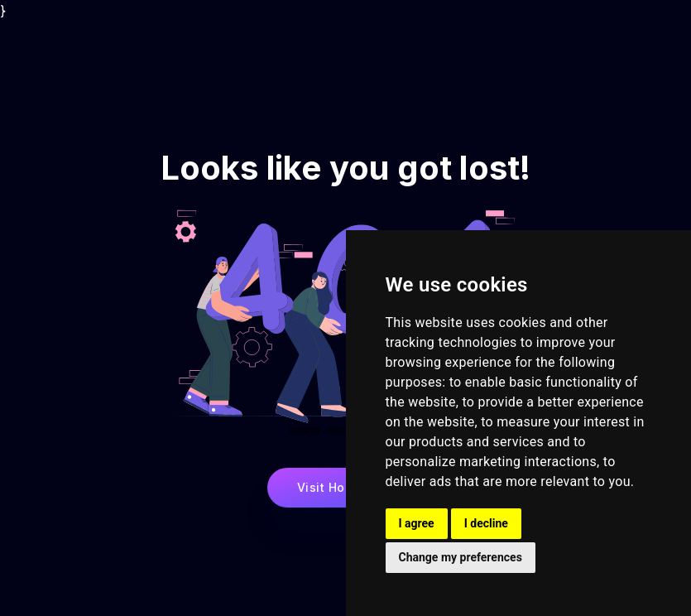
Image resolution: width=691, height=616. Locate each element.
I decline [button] (486, 523)
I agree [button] (417, 523)
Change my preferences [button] (461, 557)
